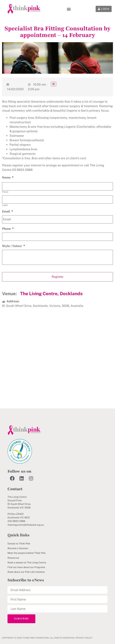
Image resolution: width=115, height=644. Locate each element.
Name (8, 178)
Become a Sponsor (18, 548)
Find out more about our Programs (26, 567)
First (5, 192)
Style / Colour (14, 246)
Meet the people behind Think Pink (26, 553)
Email (8, 211)
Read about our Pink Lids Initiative (26, 572)
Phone (8, 229)
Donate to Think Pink (19, 544)
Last (5, 205)
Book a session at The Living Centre (27, 563)
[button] (69, 9)
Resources (13, 558)
